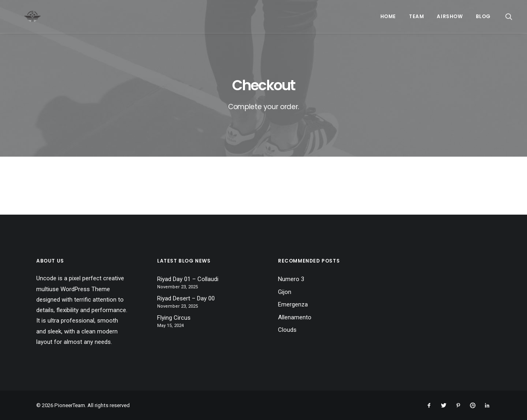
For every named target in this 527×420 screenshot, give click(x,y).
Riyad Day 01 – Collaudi (188, 279)
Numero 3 (291, 279)
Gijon (285, 292)
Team (416, 16)
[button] (509, 17)
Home (388, 16)
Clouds (287, 330)
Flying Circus (174, 318)
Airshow (450, 16)
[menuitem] (388, 17)
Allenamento (295, 317)
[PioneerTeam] (23, 17)
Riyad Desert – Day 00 (186, 298)
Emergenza (293, 304)
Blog (483, 16)
